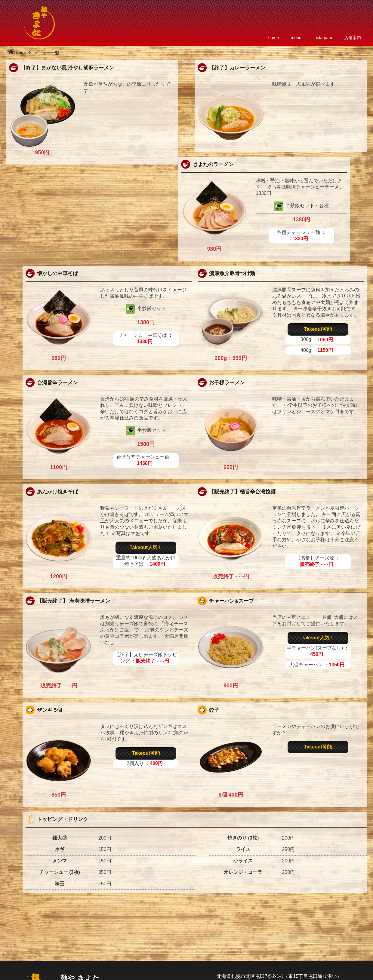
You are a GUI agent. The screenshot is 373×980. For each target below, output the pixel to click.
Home (20, 53)
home (274, 38)
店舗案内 (353, 38)
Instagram (323, 38)
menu (296, 38)
